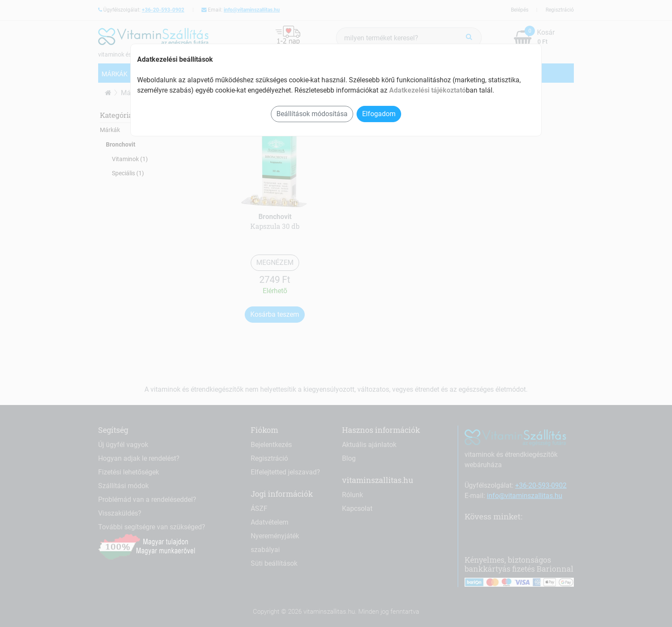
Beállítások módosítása (312, 114)
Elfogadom (379, 114)
